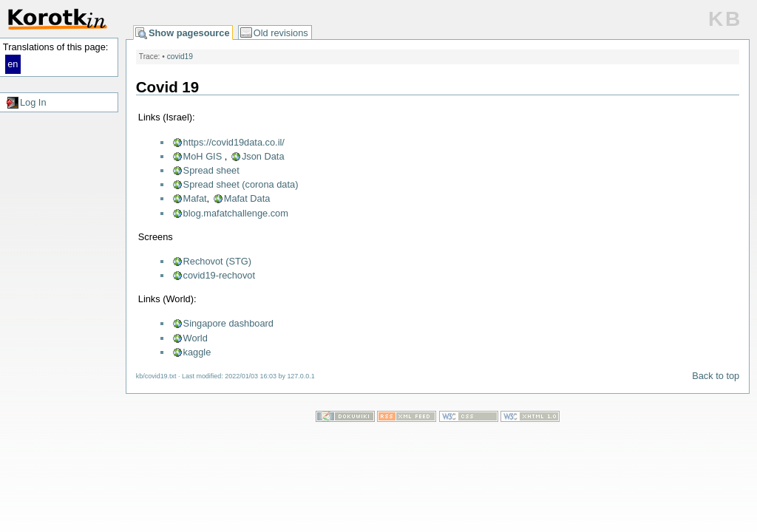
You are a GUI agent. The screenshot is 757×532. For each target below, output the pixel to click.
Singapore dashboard (228, 323)
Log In (33, 102)
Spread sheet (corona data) (241, 184)
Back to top (716, 376)
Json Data (263, 156)
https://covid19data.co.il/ (234, 142)
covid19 (180, 57)
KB (725, 19)
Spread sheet (211, 170)
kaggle (197, 352)
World (196, 338)
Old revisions (281, 33)
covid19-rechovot (219, 275)
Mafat (195, 198)
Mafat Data (247, 198)
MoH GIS (203, 156)
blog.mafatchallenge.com (236, 213)
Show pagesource (189, 33)
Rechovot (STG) (217, 261)
